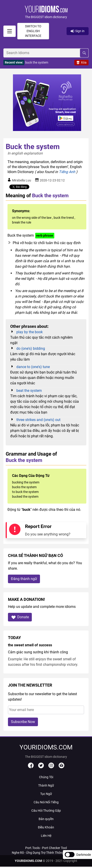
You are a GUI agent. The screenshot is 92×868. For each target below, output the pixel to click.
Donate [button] (20, 617)
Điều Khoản (46, 827)
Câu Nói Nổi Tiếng (46, 802)
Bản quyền (46, 819)
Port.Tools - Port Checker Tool (46, 848)
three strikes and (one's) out (38, 420)
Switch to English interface (33, 31)
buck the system (37, 62)
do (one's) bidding (31, 348)
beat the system (29, 391)
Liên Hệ (46, 836)
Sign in (78, 31)
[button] (46, 13)
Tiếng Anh (67, 172)
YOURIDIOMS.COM (28, 861)
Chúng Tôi (46, 777)
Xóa (81, 62)
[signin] (10, 31)
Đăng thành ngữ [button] (24, 579)
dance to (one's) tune (33, 367)
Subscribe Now (23, 722)
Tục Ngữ (46, 794)
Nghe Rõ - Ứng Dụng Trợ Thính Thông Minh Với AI (46, 853)
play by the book (30, 332)
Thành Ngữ (46, 785)
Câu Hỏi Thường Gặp (46, 811)
